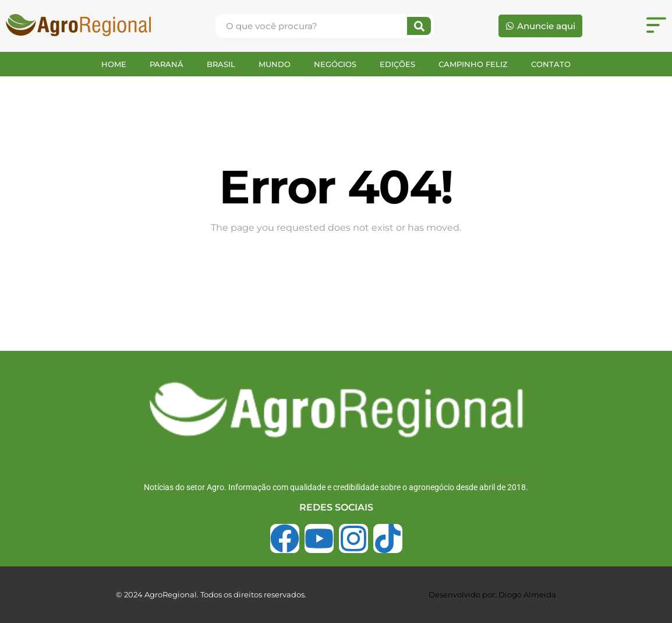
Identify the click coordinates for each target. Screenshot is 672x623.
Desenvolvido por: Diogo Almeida (492, 594)
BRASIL (221, 64)
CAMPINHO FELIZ (473, 64)
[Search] (419, 26)
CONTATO (551, 64)
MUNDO (275, 64)
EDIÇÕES (397, 64)
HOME (114, 64)
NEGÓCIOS (335, 64)
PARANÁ (167, 64)
